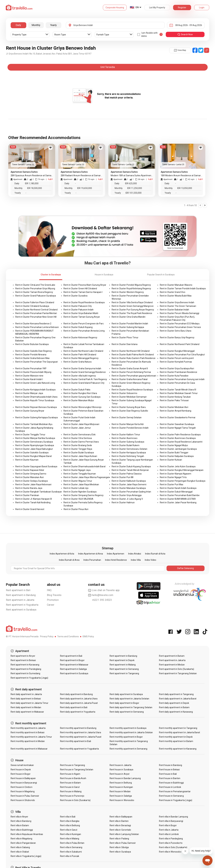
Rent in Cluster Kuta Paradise (174, 376)
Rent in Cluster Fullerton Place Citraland (35, 302)
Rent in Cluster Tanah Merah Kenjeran (130, 470)
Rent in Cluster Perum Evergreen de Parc (84, 324)
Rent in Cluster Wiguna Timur (78, 481)
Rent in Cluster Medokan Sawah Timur (179, 393)
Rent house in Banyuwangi (24, 783)
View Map (180, 50)
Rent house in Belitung (121, 783)
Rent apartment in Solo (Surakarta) (177, 669)
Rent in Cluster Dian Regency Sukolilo (130, 411)
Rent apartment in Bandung (21, 595)
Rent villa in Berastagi (120, 825)
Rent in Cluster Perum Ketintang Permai (131, 372)
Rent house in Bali (168, 774)
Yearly (53, 25)
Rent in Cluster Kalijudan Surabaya (177, 456)
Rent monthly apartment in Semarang (129, 749)
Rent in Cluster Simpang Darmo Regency (83, 495)
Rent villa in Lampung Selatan (124, 834)
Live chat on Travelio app (104, 590)
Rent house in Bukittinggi (171, 783)
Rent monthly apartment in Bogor (126, 737)
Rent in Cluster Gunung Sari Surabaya (82, 397)
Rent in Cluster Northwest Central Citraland (36, 310)
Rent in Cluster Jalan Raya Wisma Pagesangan (86, 477)
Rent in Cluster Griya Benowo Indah (177, 302)
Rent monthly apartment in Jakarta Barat (180, 732)
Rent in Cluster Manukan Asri (30, 477)
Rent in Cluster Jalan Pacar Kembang (178, 502)
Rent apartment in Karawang (25, 665)
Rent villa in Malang (70, 839)
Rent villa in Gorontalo (120, 830)
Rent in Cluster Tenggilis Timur (30, 435)
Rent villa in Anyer (19, 817)
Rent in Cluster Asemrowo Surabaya (178, 438)
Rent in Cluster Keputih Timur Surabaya (35, 400)
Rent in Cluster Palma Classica (127, 474)
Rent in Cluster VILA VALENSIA (78, 499)
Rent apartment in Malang (123, 665)
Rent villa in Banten (119, 821)
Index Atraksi (135, 554)
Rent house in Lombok (170, 787)
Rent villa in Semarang (71, 847)
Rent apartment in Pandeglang (26, 669)
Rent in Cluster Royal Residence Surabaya (84, 302)
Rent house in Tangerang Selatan (77, 770)
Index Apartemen (116, 554)
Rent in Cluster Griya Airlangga (127, 495)
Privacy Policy (47, 636)
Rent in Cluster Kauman (27, 460)
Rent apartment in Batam (172, 656)
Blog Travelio (54, 595)
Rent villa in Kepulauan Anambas (27, 834)
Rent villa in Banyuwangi (171, 821)
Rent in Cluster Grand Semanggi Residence (85, 372)
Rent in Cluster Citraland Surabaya (32, 306)
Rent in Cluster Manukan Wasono (176, 285)
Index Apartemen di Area (91, 554)
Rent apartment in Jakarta (20, 600)
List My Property (157, 8)
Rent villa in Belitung (70, 825)
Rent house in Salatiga (121, 796)
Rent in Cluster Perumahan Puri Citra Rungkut (182, 355)
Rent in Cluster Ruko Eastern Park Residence (134, 358)
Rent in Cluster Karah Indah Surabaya (178, 488)
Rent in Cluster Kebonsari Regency (80, 337)
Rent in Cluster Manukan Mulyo (79, 400)
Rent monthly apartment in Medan (28, 741)
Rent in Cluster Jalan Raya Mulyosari (81, 424)
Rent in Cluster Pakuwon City (78, 306)
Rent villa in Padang (119, 839)
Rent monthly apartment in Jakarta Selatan (131, 732)
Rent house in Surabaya (121, 770)
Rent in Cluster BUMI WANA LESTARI (178, 499)
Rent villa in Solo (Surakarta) (173, 847)
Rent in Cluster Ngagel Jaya (77, 470)
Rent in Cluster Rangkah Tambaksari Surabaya (38, 492)
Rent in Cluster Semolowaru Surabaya (34, 442)
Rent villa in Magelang (21, 839)
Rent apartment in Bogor (72, 660)
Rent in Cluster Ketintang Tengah (128, 456)
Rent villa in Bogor (168, 825)
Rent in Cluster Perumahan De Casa (177, 383)
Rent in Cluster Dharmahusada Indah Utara (36, 397)
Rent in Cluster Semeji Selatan (127, 417)
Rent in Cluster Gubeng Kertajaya (128, 327)
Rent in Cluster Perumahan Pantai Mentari (36, 313)
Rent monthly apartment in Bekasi (28, 732)
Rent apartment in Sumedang (25, 673)
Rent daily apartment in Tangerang (176, 694)
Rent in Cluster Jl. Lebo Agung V (127, 499)
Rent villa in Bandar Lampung (173, 817)
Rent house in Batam (70, 783)
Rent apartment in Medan (172, 665)
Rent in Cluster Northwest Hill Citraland (131, 351)
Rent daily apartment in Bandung (76, 694)
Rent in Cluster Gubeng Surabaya (128, 442)
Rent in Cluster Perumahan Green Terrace (180, 327)
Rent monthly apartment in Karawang (178, 749)
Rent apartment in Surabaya (21, 610)
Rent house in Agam (70, 774)
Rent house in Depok (21, 770)
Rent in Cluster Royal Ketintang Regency (131, 288)
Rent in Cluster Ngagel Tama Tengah (178, 428)
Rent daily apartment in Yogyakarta (78, 712)
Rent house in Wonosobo (122, 800)
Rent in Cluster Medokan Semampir (129, 397)
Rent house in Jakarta (120, 765)
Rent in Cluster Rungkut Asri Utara (80, 393)
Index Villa (136, 560)
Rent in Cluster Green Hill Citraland (80, 288)
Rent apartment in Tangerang (124, 673)
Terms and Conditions (68, 636)
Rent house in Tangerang (72, 765)
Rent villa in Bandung (21, 821)
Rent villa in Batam (20, 825)
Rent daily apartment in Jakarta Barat (178, 699)
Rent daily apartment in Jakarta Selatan (129, 699)
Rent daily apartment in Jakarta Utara (79, 699)
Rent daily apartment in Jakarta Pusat (79, 703)
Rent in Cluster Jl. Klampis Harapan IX (34, 499)
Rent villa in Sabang (20, 847)
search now (185, 34)
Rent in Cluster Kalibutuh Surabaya (129, 481)
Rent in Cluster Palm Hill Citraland (80, 355)
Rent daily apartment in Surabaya (126, 694)
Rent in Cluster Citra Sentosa (78, 438)
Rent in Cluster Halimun (123, 502)
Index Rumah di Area (69, 560)
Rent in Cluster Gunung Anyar (30, 411)
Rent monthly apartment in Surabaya (128, 728)
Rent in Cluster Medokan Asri (174, 407)
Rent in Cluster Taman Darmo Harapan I (83, 292)
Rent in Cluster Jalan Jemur (77, 428)
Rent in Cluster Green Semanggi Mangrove (133, 306)
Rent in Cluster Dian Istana (125, 344)
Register (182, 8)
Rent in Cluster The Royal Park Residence (132, 313)
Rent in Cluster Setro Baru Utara (176, 331)
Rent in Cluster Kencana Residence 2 (33, 324)
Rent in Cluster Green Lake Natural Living (35, 383)
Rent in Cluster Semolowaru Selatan (129, 449)
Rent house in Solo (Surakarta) (75, 800)
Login (202, 8)
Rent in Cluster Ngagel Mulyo (174, 445)
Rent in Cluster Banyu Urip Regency (177, 337)
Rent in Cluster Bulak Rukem (126, 445)
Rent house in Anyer (120, 774)
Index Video (150, 560)
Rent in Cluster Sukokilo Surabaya (32, 453)
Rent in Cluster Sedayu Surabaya (32, 481)
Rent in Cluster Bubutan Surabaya (32, 344)
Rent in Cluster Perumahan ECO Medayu (180, 324)
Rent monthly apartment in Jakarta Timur (31, 737)
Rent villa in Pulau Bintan (72, 843)
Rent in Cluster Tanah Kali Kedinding (33, 502)
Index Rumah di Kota (155, 554)
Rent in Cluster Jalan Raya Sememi (129, 484)
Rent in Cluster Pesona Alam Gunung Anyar (85, 285)
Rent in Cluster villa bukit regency (80, 376)
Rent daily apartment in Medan (26, 707)
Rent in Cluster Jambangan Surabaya (178, 449)
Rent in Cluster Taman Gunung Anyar (82, 317)
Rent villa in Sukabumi (71, 852)
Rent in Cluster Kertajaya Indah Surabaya (35, 390)
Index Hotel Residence (116, 560)
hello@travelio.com (101, 595)
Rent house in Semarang (171, 796)
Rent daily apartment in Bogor (124, 703)
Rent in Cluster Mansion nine (29, 376)
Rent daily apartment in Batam (174, 707)
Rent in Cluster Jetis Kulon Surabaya (178, 466)
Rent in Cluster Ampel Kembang (176, 411)
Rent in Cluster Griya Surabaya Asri (177, 368)
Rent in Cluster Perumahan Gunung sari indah (182, 379)
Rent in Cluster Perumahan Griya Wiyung (35, 288)
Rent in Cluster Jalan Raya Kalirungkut (34, 449)
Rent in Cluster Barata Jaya (29, 488)
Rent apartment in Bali (18, 590)
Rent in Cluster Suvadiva (75, 296)
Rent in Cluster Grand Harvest (30, 509)
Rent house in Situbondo (23, 800)
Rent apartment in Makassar (74, 665)
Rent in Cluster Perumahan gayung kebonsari (134, 376)
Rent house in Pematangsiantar (175, 791)
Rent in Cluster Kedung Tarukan (175, 397)
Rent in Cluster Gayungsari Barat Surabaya (36, 466)
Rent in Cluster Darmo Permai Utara (81, 442)
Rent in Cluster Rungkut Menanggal (177, 351)
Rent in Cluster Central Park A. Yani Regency (85, 379)
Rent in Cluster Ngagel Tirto (173, 477)
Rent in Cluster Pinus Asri (76, 509)
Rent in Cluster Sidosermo (124, 393)
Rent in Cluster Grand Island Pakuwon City (84, 383)
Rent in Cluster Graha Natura (77, 362)
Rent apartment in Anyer (23, 656)
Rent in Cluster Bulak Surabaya (79, 453)
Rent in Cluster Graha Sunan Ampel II (130, 368)
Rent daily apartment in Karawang (176, 712)
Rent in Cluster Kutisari (171, 460)
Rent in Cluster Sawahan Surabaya (177, 424)
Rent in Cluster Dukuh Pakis (77, 390)
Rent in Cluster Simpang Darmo (31, 474)
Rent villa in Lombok (169, 834)
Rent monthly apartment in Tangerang (178, 728)
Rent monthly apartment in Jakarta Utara (81, 732)
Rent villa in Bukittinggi (22, 830)
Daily (18, 25)
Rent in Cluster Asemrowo (125, 438)
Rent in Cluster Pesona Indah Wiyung (33, 372)
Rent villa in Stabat (20, 852)
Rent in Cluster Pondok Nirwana (31, 355)
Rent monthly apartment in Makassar (29, 749)
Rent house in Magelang (23, 791)
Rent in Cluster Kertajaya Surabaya (129, 453)
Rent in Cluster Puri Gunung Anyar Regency (133, 310)
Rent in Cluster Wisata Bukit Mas (176, 296)
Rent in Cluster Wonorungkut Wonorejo (82, 407)
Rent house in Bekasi (169, 770)
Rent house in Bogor (21, 774)
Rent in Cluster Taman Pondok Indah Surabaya (183, 288)
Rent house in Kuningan (121, 787)
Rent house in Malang (71, 791)
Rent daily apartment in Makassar (27, 712)
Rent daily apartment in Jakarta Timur (30, 703)
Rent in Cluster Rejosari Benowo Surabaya (36, 407)
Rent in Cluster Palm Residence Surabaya (180, 435)
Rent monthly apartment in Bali (76, 741)
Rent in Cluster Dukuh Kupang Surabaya (131, 466)
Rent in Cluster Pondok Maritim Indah (130, 324)
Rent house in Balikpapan (23, 778)
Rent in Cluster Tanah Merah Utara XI (178, 390)
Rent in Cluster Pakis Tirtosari (174, 400)
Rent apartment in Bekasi (23, 660)
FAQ (49, 590)
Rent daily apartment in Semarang (127, 712)
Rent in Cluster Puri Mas (172, 484)
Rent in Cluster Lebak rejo (76, 488)
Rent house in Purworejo (72, 796)
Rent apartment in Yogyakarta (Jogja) (29, 678)
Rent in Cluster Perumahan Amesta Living (84, 331)
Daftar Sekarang (186, 568)
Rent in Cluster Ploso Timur (125, 337)
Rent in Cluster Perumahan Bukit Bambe (180, 495)
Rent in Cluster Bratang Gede (78, 445)
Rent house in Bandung (171, 765)
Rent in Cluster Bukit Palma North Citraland (133, 355)
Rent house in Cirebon (21, 787)
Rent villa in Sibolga (119, 847)
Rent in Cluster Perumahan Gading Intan (131, 492)
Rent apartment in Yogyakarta (22, 605)
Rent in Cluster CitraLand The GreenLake (35, 285)
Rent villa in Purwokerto (171, 843)
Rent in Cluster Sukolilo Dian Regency (34, 351)
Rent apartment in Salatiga (73, 669)
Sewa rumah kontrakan (22, 765)
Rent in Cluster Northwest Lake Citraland (83, 351)
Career (51, 605)
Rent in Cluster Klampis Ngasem (176, 474)
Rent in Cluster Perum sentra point (177, 358)
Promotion (53, 600)
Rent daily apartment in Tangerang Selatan (131, 707)
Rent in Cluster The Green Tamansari (178, 306)
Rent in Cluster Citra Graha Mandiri (129, 317)
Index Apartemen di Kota (62, 554)
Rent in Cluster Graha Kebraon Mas (32, 358)
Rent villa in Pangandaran (23, 843)
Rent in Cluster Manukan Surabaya (129, 488)
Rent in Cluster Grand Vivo (173, 292)
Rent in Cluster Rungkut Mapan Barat (34, 456)
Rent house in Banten (170, 778)
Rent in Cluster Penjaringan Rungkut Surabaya (183, 481)
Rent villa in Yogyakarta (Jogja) (26, 856)
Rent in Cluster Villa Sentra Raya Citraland (132, 302)
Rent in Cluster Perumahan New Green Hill (36, 317)
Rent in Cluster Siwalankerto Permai (178, 417)
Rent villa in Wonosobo (170, 852)
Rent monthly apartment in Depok (176, 737)
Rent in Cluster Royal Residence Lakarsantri (181, 442)
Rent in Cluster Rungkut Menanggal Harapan (182, 470)
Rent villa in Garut (69, 830)
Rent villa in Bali (68, 817)
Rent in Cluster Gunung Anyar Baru (129, 407)
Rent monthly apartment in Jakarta (28, 728)
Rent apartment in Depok (122, 660)
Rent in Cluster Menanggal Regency (81, 358)
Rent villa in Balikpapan (121, 817)
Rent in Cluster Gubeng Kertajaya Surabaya (37, 417)
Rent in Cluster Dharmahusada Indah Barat (85, 466)
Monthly (36, 25)
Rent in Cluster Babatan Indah (174, 310)
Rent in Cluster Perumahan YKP (31, 368)
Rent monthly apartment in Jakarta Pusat (81, 737)
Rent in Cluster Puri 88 (123, 477)
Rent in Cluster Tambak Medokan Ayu (34, 424)
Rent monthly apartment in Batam (176, 741)
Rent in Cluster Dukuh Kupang (78, 327)
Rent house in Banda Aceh (73, 778)
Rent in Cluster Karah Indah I (29, 379)
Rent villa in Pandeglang (171, 839)
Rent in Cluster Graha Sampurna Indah (82, 368)
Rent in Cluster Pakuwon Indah (78, 310)
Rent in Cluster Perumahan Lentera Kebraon (37, 327)
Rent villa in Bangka (70, 821)
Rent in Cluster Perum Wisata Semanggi (180, 313)
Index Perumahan (92, 560)
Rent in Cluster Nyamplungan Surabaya (35, 445)
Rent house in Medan (120, 791)
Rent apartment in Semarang (124, 669)
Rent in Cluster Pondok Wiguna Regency (131, 285)
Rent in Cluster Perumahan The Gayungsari (37, 362)
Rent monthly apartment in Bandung (78, 728)
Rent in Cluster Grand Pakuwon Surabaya (36, 296)
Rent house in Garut (70, 787)
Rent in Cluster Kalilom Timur (126, 435)
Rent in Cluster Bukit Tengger (174, 453)
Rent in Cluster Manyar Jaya (29, 393)
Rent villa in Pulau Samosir (123, 843)
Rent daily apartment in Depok (174, 703)
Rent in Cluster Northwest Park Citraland (180, 344)
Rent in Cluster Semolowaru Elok (80, 435)
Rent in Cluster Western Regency (128, 292)
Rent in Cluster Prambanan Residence (178, 372)
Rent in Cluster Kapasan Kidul (30, 470)
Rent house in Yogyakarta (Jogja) (176, 800)
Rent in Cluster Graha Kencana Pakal (130, 379)
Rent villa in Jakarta (169, 830)
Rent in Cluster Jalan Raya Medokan (81, 484)
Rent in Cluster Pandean (27, 495)
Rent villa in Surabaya (120, 852)
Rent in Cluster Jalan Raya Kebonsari (33, 484)
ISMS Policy (88, 636)
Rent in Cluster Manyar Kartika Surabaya (35, 438)
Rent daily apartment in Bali (74, 707)
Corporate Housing (115, 8)
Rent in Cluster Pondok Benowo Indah (130, 428)
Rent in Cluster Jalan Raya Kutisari (80, 456)
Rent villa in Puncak (70, 856)
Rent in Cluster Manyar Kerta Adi (128, 424)
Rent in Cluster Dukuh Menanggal (176, 492)
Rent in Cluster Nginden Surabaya (80, 492)
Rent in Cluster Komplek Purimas (176, 362)
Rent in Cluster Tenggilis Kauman (80, 474)
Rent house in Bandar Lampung (125, 778)
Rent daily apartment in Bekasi (26, 699)
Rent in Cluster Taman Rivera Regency (34, 292)
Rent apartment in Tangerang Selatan (178, 673)
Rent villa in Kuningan (71, 834)
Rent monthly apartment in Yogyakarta (79, 749)
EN (137, 7)
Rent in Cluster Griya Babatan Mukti (81, 313)
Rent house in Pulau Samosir (25, 796)
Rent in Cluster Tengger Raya (78, 449)
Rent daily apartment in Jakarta (26, 694)
